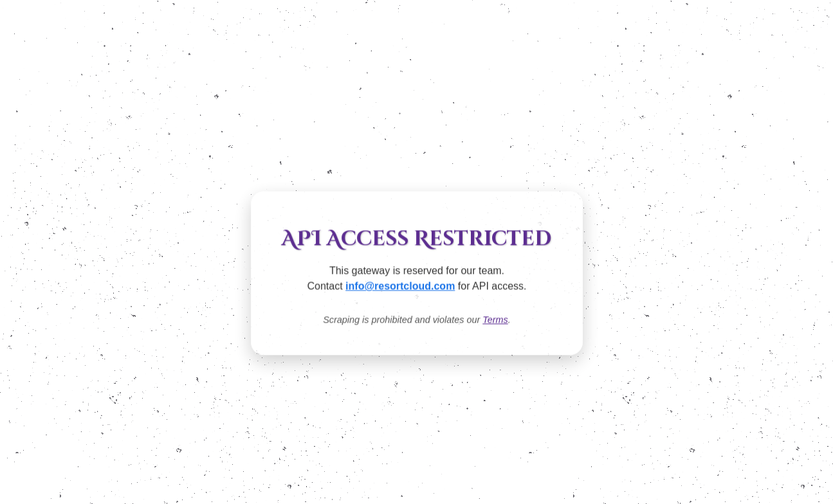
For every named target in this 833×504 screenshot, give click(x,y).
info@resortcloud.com (400, 286)
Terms (495, 320)
